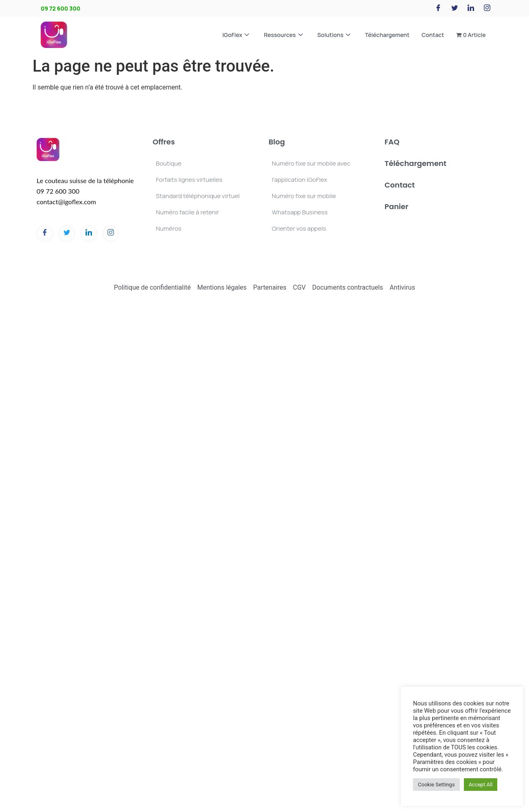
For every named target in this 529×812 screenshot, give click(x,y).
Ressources (283, 35)
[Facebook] (438, 8)
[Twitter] (455, 8)
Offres (164, 142)
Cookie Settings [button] (436, 785)
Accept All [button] (481, 785)
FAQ (392, 142)
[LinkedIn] (471, 8)
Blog (277, 142)
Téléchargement (387, 35)
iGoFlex (236, 35)
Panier (396, 206)
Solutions (334, 35)
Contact (433, 35)
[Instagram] (487, 8)
